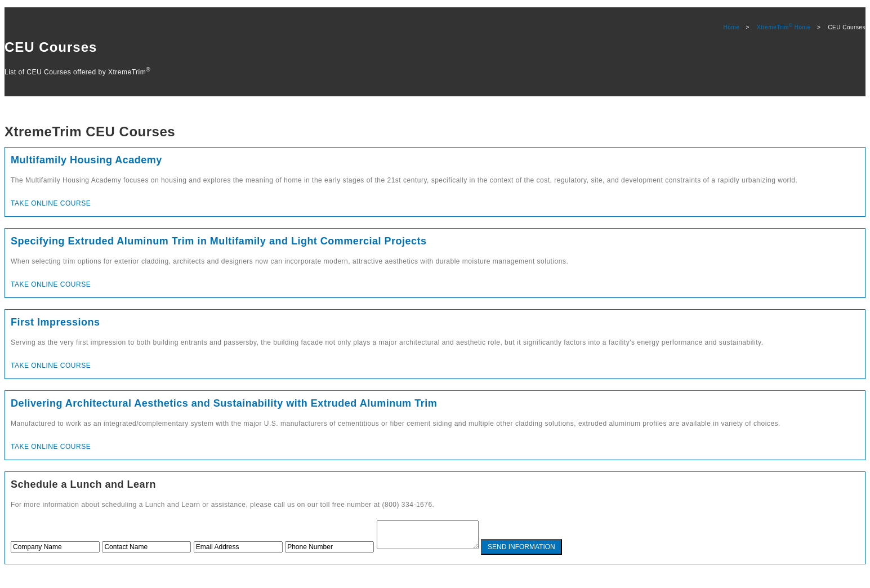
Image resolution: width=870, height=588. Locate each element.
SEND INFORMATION (533, 552)
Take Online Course (51, 203)
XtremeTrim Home (784, 27)
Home (732, 27)
